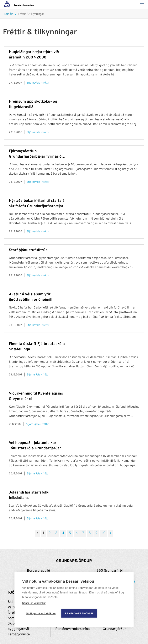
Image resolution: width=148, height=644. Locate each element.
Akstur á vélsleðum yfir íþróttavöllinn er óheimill (31, 297)
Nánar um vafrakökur (34, 603)
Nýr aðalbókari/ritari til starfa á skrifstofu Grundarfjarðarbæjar (37, 204)
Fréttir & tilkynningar (31, 14)
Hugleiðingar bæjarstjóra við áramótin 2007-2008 (34, 55)
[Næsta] (111, 533)
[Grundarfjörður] (20, 5)
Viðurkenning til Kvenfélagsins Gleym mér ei (36, 396)
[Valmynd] (143, 5)
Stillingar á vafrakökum (41, 613)
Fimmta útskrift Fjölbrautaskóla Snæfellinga (37, 347)
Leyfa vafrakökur (79, 613)
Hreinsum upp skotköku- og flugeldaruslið (33, 104)
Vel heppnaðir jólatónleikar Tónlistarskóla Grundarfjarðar (35, 446)
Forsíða (9, 14)
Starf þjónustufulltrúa (28, 250)
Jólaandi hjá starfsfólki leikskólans (29, 495)
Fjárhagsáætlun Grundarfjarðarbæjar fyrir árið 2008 (35, 154)
